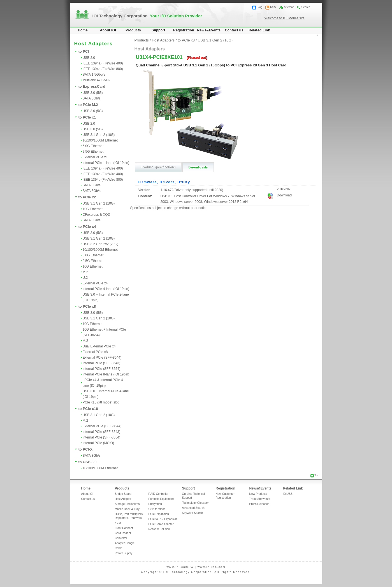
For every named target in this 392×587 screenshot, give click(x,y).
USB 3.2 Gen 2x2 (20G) (100, 244)
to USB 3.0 (88, 462)
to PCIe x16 (88, 409)
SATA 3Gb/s (92, 98)
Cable (119, 548)
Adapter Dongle (125, 543)
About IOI (108, 30)
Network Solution (159, 529)
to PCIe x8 (87, 306)
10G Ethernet (93, 209)
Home (83, 30)
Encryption (155, 504)
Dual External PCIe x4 (99, 346)
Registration (184, 30)
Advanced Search (193, 508)
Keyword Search (193, 513)
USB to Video (157, 509)
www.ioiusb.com (212, 567)
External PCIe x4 (95, 283)
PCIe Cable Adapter (161, 524)
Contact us (234, 30)
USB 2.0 (89, 58)
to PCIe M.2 (88, 105)
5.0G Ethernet (93, 146)
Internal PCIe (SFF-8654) (102, 369)
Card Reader (123, 533)
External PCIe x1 (95, 157)
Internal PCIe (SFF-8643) (102, 363)
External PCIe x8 (95, 352)
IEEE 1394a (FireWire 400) (103, 63)
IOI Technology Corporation (147, 16)
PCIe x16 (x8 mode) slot (101, 402)
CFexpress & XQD (97, 215)
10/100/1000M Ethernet (100, 140)
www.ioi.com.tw (180, 567)
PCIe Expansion (159, 514)
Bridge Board (123, 494)
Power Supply (124, 553)
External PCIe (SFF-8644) (102, 358)
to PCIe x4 (87, 227)
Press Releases (259, 504)
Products (133, 30)
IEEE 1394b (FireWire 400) (103, 174)
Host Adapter (123, 499)
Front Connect (124, 528)
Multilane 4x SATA (96, 80)
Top (317, 475)
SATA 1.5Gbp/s (94, 75)
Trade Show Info (260, 499)
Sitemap (289, 7)
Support (158, 30)
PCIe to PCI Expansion (163, 519)
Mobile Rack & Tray (127, 509)
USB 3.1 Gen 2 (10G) (99, 135)
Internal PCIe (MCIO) (98, 443)
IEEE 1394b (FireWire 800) (103, 69)
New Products (258, 494)
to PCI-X (86, 449)
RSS (273, 7)
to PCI (84, 51)
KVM (118, 523)
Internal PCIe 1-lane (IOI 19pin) (106, 163)
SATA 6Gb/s (92, 191)
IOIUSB (288, 494)
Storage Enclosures (127, 504)
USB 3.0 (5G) (93, 93)
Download (284, 195)
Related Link (259, 30)
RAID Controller (158, 494)
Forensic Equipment (161, 499)
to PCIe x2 (87, 197)
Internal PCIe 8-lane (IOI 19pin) (106, 374)
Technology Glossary (195, 503)
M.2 (85, 272)
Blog (259, 7)
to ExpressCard (92, 86)
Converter (121, 538)
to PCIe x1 (87, 117)
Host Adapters (163, 40)
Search (306, 7)
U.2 (85, 278)
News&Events (209, 30)
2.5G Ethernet (93, 152)
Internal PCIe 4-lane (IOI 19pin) (106, 289)
